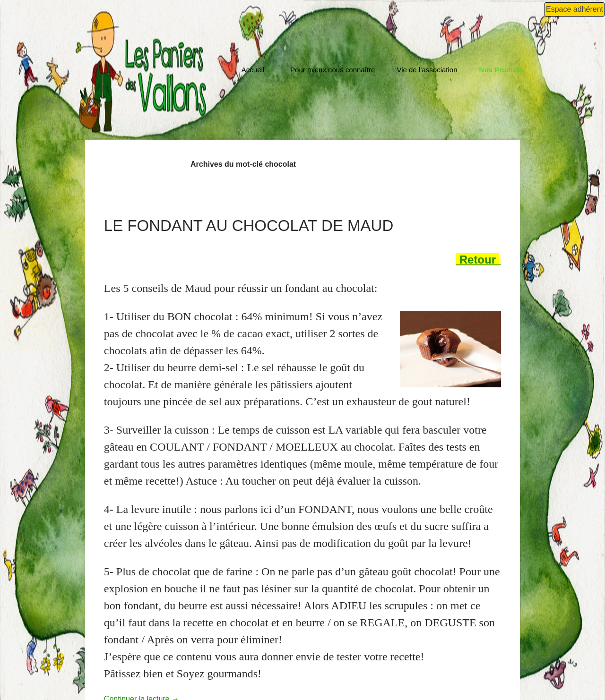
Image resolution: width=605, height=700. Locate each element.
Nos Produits (501, 70)
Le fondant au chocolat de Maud (249, 226)
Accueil (253, 70)
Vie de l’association (427, 70)
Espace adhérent (575, 9)
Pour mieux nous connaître (333, 70)
